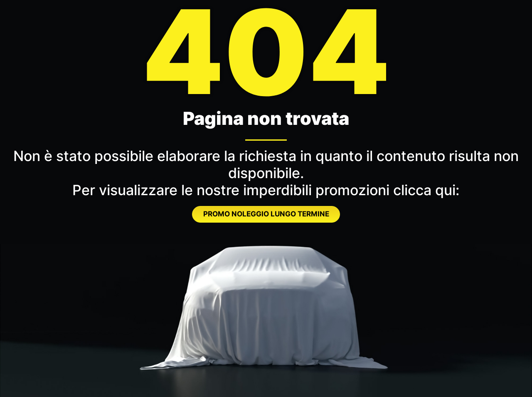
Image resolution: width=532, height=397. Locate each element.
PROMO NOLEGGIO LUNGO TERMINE (266, 214)
